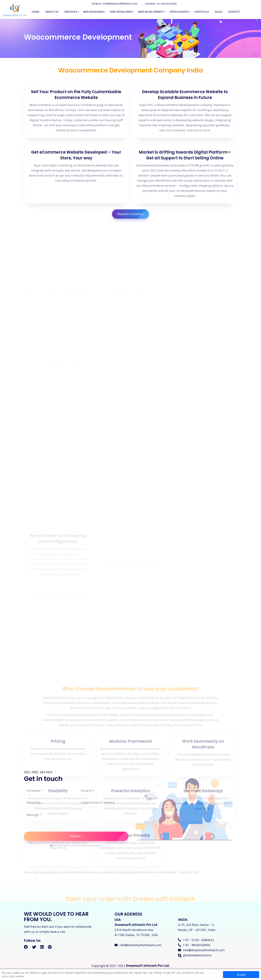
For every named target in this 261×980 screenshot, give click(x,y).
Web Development (151, 12)
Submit (99, 838)
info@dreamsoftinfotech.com (138, 948)
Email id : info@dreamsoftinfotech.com (113, 4)
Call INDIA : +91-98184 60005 (161, 4)
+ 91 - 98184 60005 (194, 948)
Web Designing (93, 12)
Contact (234, 12)
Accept (241, 975)
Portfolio (202, 12)
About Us (52, 12)
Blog (218, 12)
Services (71, 12)
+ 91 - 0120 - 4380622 (196, 943)
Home (36, 12)
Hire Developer (121, 12)
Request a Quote (133, 234)
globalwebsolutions (195, 958)
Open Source (179, 12)
